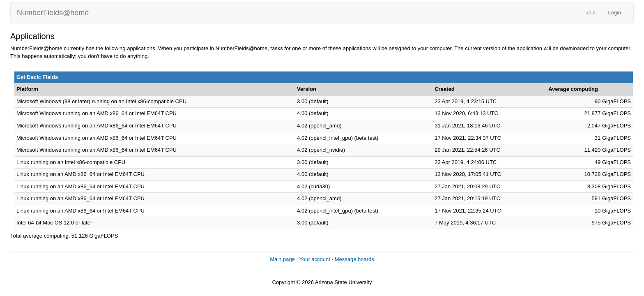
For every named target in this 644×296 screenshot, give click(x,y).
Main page (282, 259)
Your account (314, 259)
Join (591, 13)
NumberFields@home (53, 13)
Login (614, 13)
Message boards (354, 259)
